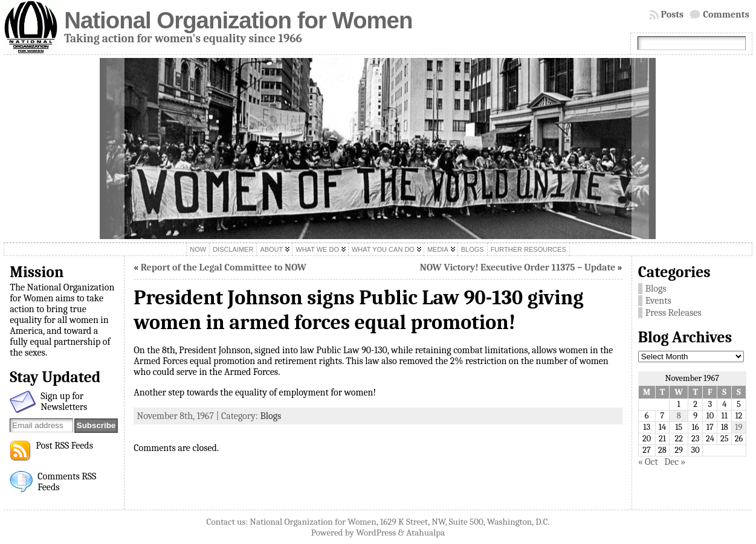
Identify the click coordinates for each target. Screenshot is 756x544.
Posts (673, 14)
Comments (726, 14)
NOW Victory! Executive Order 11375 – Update (518, 267)
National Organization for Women (238, 20)
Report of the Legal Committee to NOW (224, 267)
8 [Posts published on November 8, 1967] (679, 416)
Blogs (270, 416)
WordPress (376, 533)
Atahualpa (425, 533)
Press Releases (674, 313)
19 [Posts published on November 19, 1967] (738, 427)
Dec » (675, 462)
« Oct (648, 462)
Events (658, 301)
